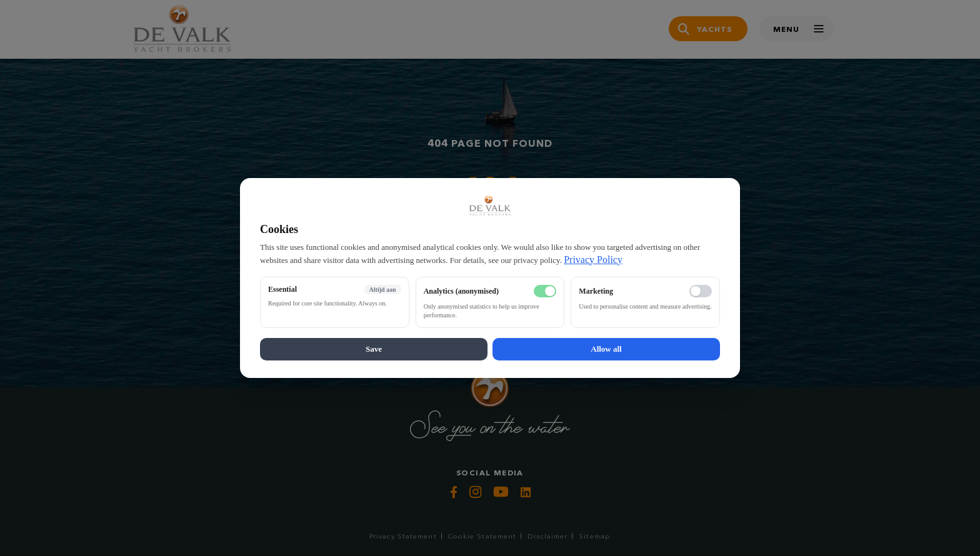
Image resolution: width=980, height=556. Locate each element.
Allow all (606, 349)
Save (374, 349)
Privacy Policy (593, 260)
